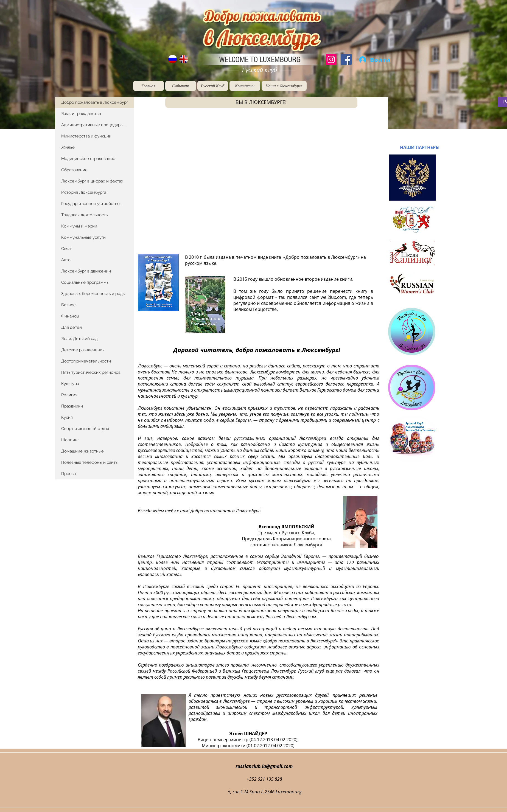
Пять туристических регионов (91, 372)
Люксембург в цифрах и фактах (92, 181)
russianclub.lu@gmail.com (264, 766)
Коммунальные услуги (83, 237)
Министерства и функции (86, 136)
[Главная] (149, 86)
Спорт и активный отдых (85, 429)
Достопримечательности (86, 361)
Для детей (72, 327)
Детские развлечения (83, 350)
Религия (69, 395)
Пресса (68, 474)
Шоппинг (70, 440)
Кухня (67, 417)
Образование (74, 170)
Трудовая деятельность (84, 215)
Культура (70, 384)
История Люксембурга (84, 192)
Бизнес (68, 305)
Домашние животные (82, 451)
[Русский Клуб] (213, 86)
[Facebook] (346, 59)
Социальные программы (85, 282)
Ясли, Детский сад (79, 339)
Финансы (70, 316)
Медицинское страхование (88, 159)
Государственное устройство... (92, 204)
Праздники (72, 406)
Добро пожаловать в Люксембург (95, 102)
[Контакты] (245, 86)
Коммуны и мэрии (79, 226)
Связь (67, 249)
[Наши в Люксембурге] (284, 86)
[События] (181, 86)
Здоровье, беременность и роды (93, 294)
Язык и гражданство (81, 114)
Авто (66, 260)
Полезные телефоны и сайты (90, 462)
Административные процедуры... (93, 125)
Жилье (68, 147)
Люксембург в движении (86, 271)
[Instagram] (331, 59)
